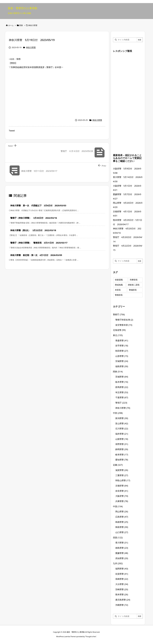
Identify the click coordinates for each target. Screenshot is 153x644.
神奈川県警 (33, 25)
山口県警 (122, 532)
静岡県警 (122, 449)
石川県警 (122, 429)
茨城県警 (122, 377)
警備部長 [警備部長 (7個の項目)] (133, 290)
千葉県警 (122, 397)
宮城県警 (122, 361)
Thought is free (91, 637)
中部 (118, 413)
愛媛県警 (122, 553)
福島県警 (122, 366)
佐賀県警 (122, 574)
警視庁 (121, 403)
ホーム (11, 25)
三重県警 (122, 475)
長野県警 (122, 444)
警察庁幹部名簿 (124, 320)
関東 (21, 25)
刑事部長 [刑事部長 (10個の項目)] (134, 280)
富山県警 (122, 423)
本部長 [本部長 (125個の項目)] (118, 290)
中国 (118, 506)
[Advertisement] (57, 93)
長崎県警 (122, 579)
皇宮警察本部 (124, 325)
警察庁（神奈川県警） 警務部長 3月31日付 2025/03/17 (39, 243)
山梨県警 (122, 439)
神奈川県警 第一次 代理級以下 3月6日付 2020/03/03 (38, 205)
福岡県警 (122, 569)
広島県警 (122, 517)
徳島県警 (122, 548)
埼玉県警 (122, 392)
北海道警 (119, 330)
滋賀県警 (122, 470)
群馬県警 (122, 387)
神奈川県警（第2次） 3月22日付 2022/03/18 (33, 230)
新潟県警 (122, 418)
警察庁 (119, 314)
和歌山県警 (123, 480)
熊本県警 (122, 594)
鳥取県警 (122, 527)
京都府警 (122, 486)
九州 (118, 563)
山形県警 (122, 356)
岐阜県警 (122, 455)
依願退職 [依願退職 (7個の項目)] (119, 280)
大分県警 (122, 584)
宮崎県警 (122, 589)
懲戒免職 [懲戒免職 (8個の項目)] (119, 285)
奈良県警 (122, 491)
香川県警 (122, 543)
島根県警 (122, 522)
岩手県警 (122, 346)
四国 (118, 537)
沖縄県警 (122, 605)
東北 (118, 335)
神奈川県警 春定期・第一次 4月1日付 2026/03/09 (36, 255)
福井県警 (122, 434)
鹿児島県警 (123, 600)
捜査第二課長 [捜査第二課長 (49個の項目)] (134, 285)
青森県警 (122, 340)
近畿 (118, 465)
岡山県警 (122, 511)
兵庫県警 (122, 501)
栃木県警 (122, 382)
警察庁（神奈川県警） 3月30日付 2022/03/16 (34, 218)
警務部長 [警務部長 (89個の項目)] (119, 295)
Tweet (12, 131)
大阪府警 (122, 496)
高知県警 (122, 558)
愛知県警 (122, 460)
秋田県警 (122, 351)
